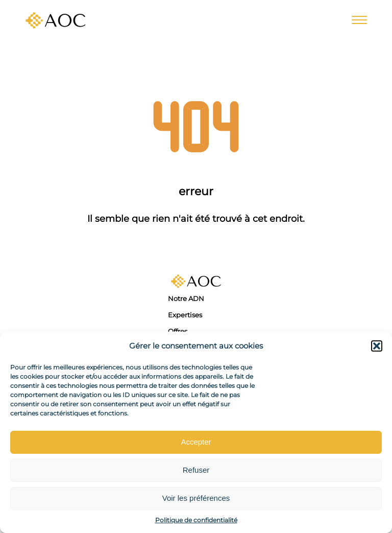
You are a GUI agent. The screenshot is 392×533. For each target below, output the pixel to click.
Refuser (196, 470)
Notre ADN (186, 298)
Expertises (185, 315)
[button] (377, 346)
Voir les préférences (196, 498)
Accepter (196, 442)
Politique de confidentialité (196, 520)
